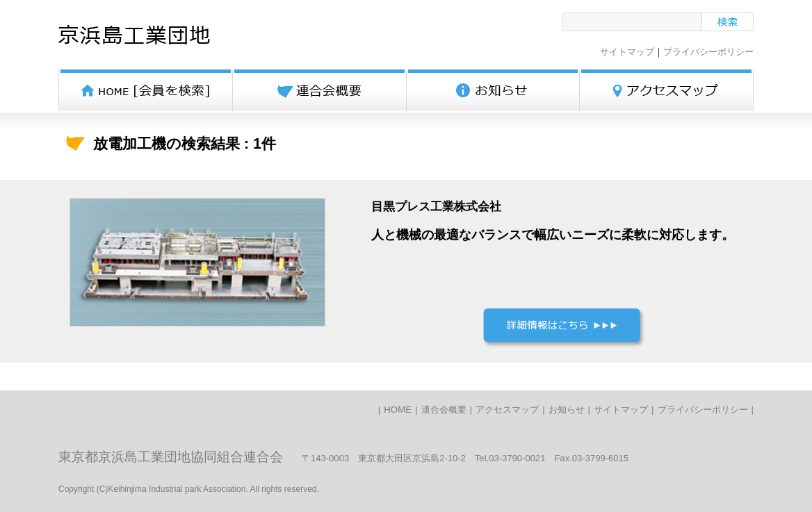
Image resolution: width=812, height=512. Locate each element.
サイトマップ (627, 52)
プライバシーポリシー (708, 52)
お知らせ (567, 410)
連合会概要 (444, 410)
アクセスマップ (507, 410)
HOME (398, 410)
